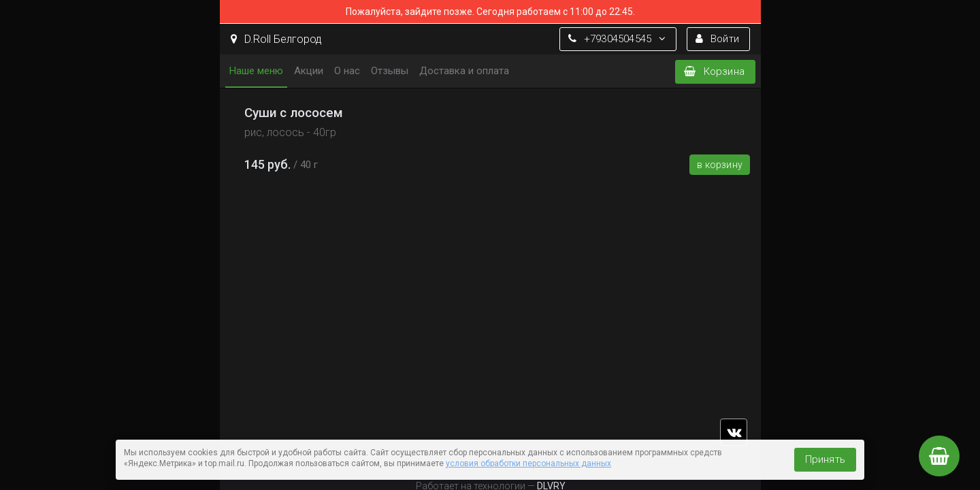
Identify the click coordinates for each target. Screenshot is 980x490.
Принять (825, 459)
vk (734, 432)
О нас (347, 71)
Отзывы (390, 71)
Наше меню (256, 71)
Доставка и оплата (464, 71)
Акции (309, 71)
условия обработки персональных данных (528, 463)
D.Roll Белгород (276, 39)
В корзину (720, 165)
